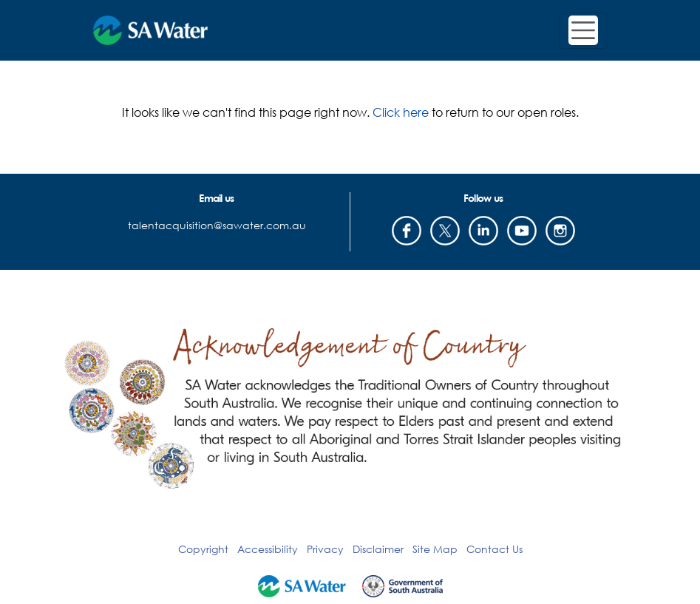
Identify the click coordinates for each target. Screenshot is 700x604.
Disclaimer (378, 549)
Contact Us (495, 549)
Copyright (203, 549)
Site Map (435, 549)
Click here (401, 112)
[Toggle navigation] (583, 30)
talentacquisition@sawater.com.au (217, 225)
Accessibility (268, 549)
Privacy (325, 549)
